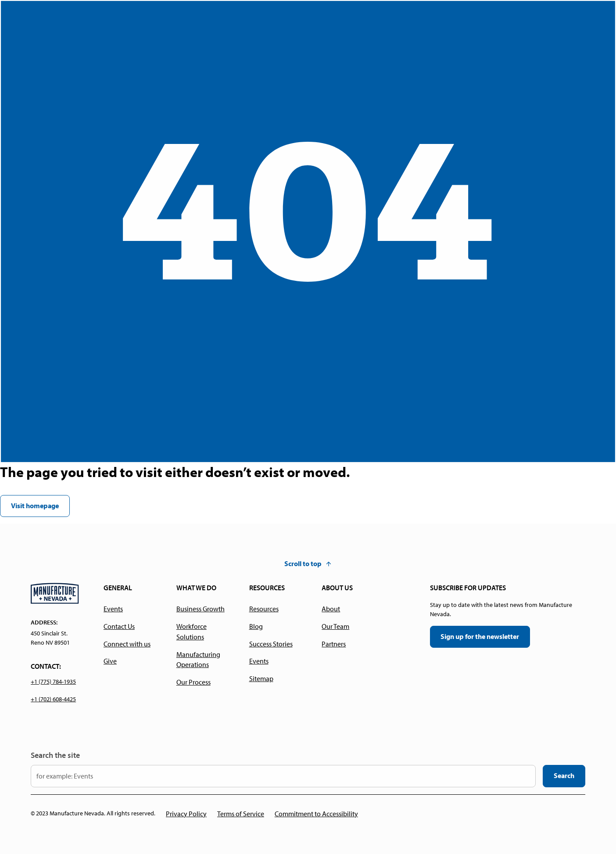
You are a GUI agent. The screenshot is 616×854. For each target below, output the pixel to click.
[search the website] (564, 776)
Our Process (193, 682)
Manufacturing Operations (198, 660)
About (331, 609)
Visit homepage (35, 506)
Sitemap (261, 678)
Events (113, 609)
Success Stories (271, 644)
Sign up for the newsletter (480, 636)
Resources (264, 609)
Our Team (335, 626)
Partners (334, 644)
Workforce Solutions (192, 632)
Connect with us (127, 644)
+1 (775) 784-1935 (53, 682)
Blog (256, 626)
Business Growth (201, 609)
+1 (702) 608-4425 (53, 699)
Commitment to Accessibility (316, 814)
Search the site (55, 755)
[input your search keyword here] (283, 776)
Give (110, 661)
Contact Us (119, 626)
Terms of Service (241, 814)
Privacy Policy (186, 814)
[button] (308, 564)
